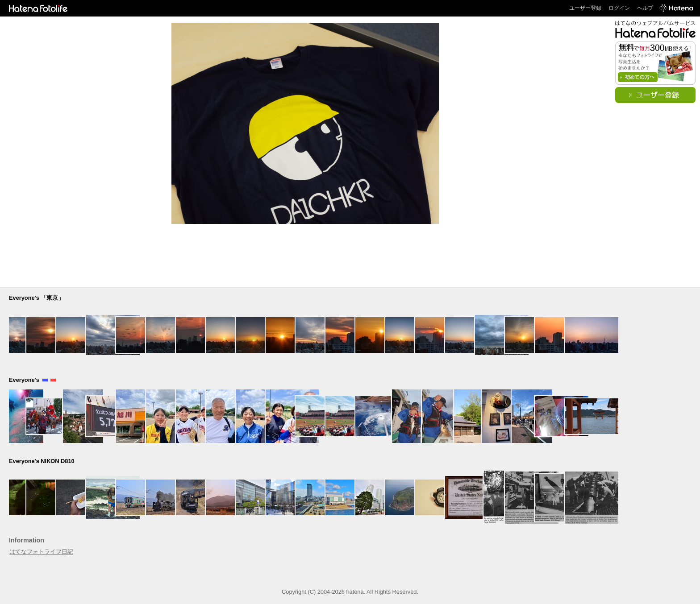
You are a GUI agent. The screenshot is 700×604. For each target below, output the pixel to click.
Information (27, 540)
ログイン (619, 8)
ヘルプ (645, 8)
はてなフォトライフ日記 (41, 552)
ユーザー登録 (585, 8)
